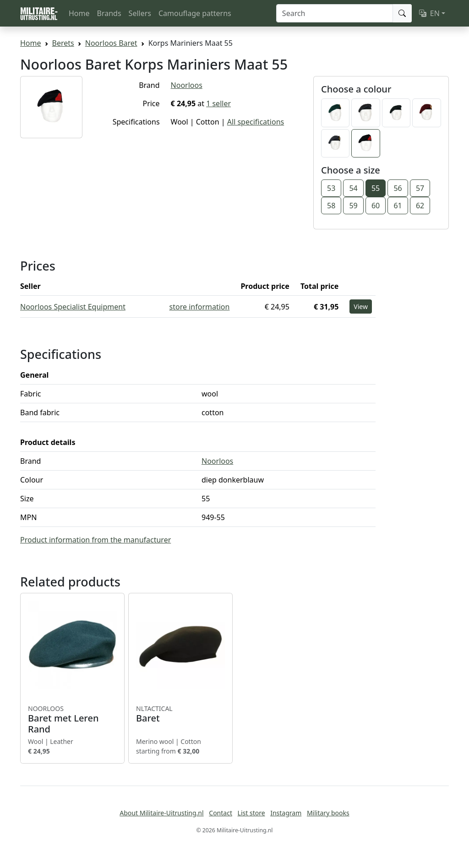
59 (353, 206)
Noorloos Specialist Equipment (73, 307)
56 (398, 188)
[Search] (335, 13)
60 (376, 206)
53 (331, 188)
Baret (180, 714)
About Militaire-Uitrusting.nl (161, 813)
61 (398, 206)
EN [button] (429, 13)
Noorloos (187, 85)
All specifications (256, 122)
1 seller (218, 103)
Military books (328, 813)
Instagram (286, 813)
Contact (221, 813)
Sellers (140, 13)
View (361, 307)
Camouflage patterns (195, 13)
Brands (109, 13)
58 (331, 206)
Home (79, 13)
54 (353, 188)
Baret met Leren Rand (72, 720)
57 (420, 188)
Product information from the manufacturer (95, 540)
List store (251, 813)
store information (200, 307)
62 (420, 206)
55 (376, 188)
